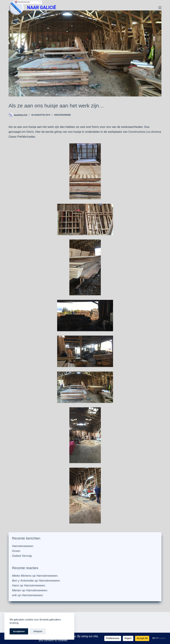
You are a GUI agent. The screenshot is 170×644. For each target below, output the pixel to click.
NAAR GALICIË (42, 8)
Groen (16, 551)
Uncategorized (62, 115)
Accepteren (19, 631)
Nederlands (22, 2)
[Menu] (160, 8)
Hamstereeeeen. (23, 546)
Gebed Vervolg (22, 556)
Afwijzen (38, 631)
